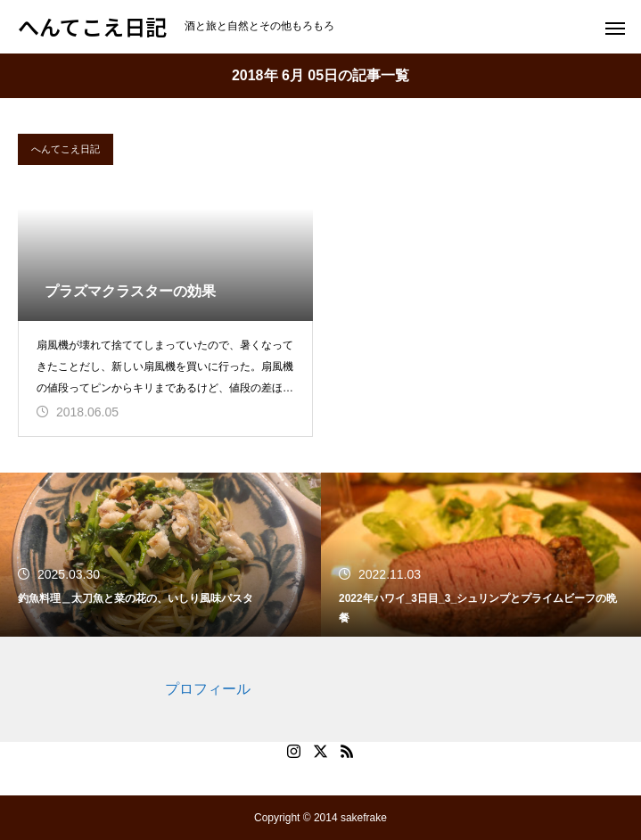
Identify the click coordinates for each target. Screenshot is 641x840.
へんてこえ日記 (66, 149)
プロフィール (208, 689)
